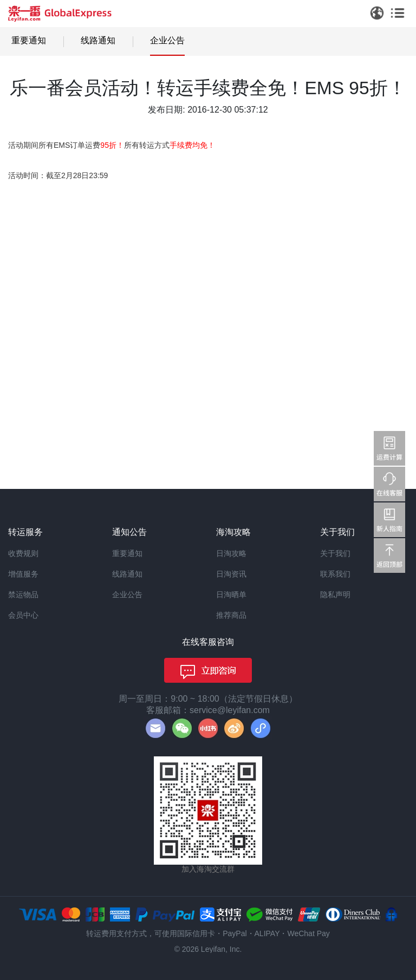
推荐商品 (231, 615)
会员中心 (23, 615)
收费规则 (23, 553)
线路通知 (98, 40)
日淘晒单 (231, 594)
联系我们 (335, 574)
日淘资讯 (231, 574)
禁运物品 (23, 594)
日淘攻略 (231, 553)
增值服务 (23, 574)
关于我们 (335, 553)
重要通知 (29, 40)
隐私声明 (335, 594)
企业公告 (167, 40)
